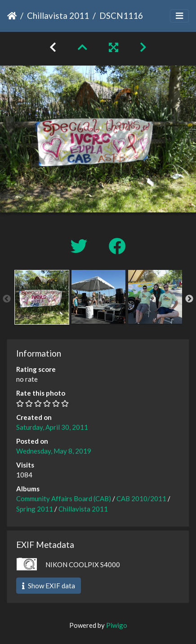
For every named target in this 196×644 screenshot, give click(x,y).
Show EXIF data (49, 586)
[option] (42, 297)
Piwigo (117, 625)
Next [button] (189, 299)
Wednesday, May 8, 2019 (54, 451)
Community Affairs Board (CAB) (64, 498)
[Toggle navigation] (179, 16)
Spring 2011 (35, 509)
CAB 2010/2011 (141, 498)
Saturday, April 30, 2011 (52, 427)
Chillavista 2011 (58, 15)
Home (12, 16)
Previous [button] (7, 299)
